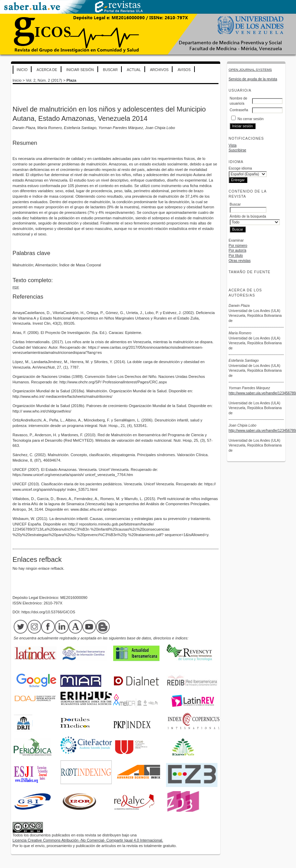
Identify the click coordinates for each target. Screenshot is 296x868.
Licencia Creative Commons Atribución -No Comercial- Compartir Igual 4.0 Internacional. (88, 840)
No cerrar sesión (250, 119)
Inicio (22, 70)
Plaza (72, 80)
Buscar (110, 70)
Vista (233, 145)
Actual (134, 70)
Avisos (184, 70)
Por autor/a (238, 250)
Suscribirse (238, 150)
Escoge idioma (240, 168)
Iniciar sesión (80, 70)
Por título (236, 256)
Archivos (159, 70)
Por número (238, 246)
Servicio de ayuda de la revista (253, 79)
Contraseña (239, 110)
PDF (16, 287)
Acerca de (47, 70)
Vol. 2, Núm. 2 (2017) (44, 80)
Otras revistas (240, 261)
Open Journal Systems (250, 70)
